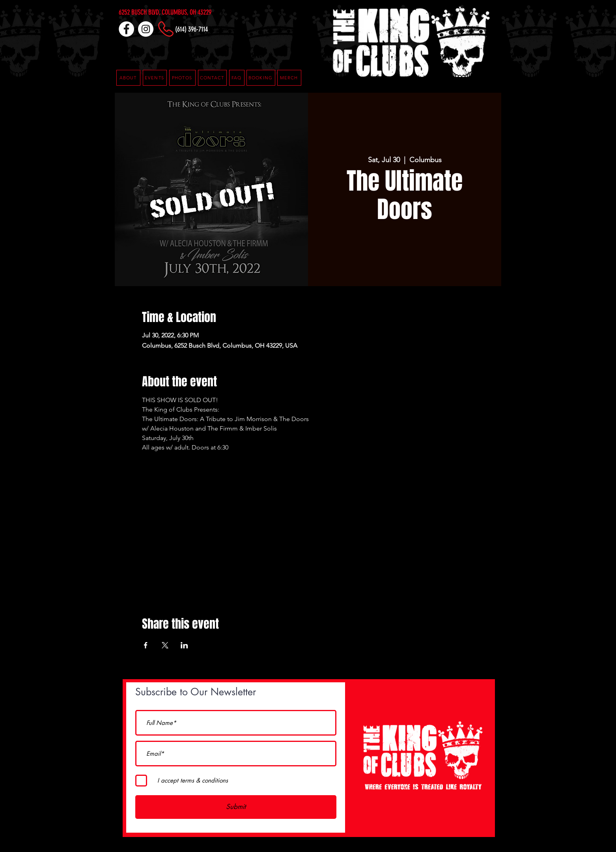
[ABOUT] (128, 78)
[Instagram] (146, 29)
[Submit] (236, 807)
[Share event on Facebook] (146, 645)
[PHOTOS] (182, 78)
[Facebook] (126, 29)
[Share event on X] (165, 645)
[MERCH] (289, 78)
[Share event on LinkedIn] (184, 645)
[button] (237, 78)
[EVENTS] (155, 78)
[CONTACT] (212, 78)
